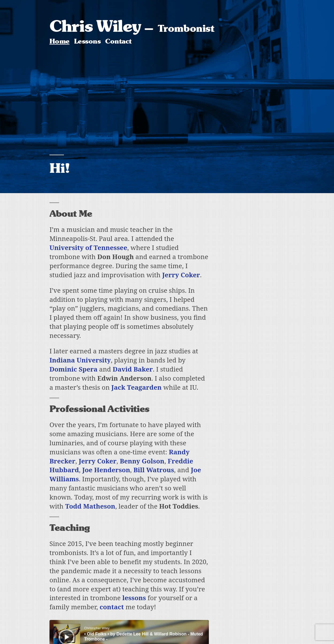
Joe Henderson (106, 470)
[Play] (67, 637)
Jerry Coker (181, 275)
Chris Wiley (95, 26)
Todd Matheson (90, 506)
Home (59, 41)
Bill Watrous (154, 470)
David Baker (133, 369)
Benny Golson (142, 461)
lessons (134, 598)
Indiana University (80, 360)
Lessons (87, 41)
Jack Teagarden (136, 387)
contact (112, 607)
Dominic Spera (74, 369)
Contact (118, 41)
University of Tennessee (88, 247)
